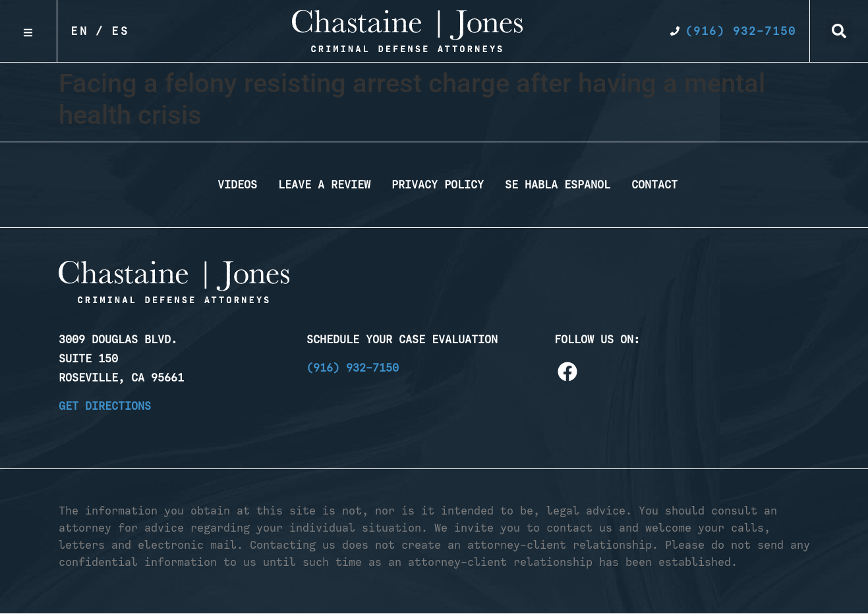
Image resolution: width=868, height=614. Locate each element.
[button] (839, 31)
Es (121, 31)
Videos (237, 184)
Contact (654, 184)
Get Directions (105, 406)
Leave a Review (324, 184)
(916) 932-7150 (353, 368)
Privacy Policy (438, 184)
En (80, 31)
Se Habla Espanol (558, 184)
